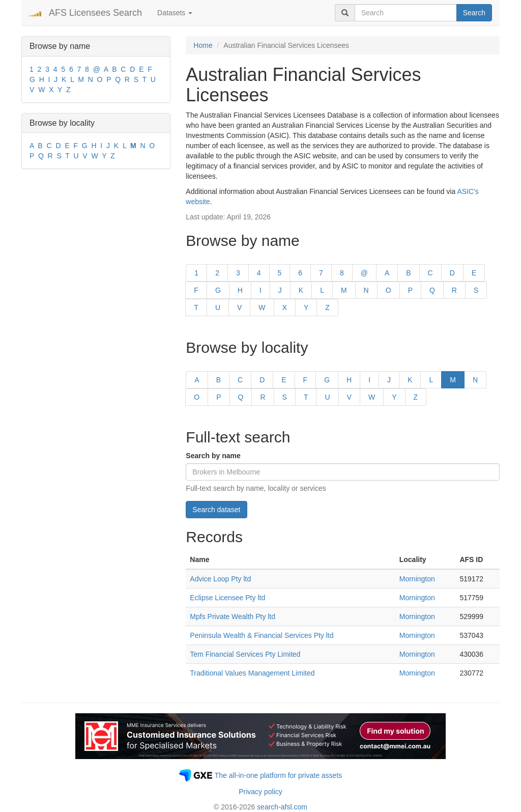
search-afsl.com (282, 807)
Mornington (417, 579)
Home (203, 45)
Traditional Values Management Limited (252, 673)
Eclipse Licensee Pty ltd (227, 598)
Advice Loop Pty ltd (220, 579)
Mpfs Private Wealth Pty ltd (233, 617)
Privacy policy (260, 792)
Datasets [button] (175, 13)
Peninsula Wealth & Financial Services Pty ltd (262, 635)
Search (474, 13)
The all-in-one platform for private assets (279, 775)
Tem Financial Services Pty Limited (245, 654)
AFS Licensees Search (95, 13)
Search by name (213, 456)
